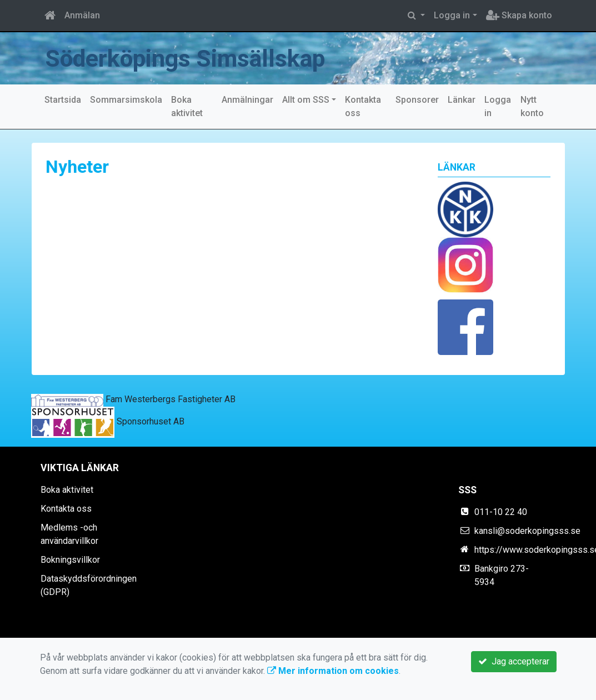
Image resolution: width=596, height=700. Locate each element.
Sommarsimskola (126, 100)
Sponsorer (417, 100)
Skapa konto (519, 15)
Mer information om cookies (333, 671)
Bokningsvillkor (70, 560)
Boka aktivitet (187, 106)
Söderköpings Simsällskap (185, 58)
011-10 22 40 (501, 512)
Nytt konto (532, 106)
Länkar (462, 100)
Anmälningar (247, 100)
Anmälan (82, 15)
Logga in (452, 15)
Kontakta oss (363, 106)
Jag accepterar (514, 661)
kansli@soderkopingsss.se (527, 531)
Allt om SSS (306, 100)
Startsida (63, 100)
